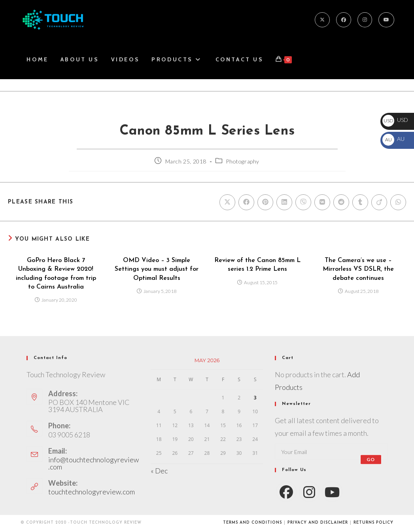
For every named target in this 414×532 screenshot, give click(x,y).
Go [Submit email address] (371, 459)
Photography (243, 161)
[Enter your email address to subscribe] (331, 452)
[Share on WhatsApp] (398, 202)
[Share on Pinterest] (265, 202)
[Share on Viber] (303, 202)
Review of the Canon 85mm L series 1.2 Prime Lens (257, 265)
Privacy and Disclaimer (318, 523)
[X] (322, 20)
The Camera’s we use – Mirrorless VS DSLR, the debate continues (358, 269)
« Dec (159, 471)
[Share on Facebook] (246, 202)
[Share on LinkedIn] (284, 202)
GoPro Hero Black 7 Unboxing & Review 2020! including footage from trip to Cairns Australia (56, 274)
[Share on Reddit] (341, 202)
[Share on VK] (322, 202)
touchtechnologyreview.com (92, 492)
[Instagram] (365, 20)
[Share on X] (227, 202)
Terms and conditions (252, 523)
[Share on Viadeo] (379, 202)
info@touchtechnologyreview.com (94, 463)
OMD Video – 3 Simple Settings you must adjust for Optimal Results (157, 269)
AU (393, 139)
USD (395, 120)
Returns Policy (373, 523)
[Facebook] (344, 20)
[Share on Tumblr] (360, 202)
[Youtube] (386, 20)
